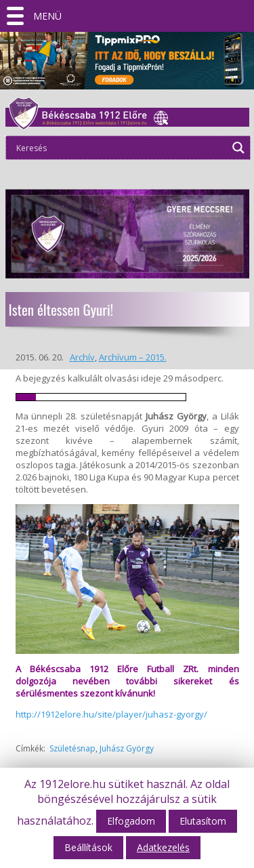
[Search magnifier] (238, 148)
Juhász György (127, 748)
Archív (82, 357)
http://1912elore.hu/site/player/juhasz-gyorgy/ (111, 714)
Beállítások (88, 847)
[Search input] (120, 148)
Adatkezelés (163, 847)
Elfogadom (131, 821)
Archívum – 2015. (133, 357)
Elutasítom (203, 821)
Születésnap (72, 748)
